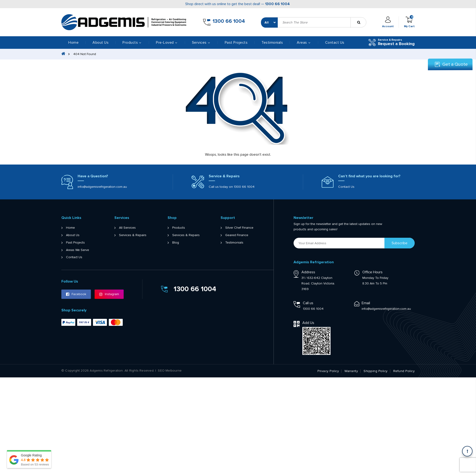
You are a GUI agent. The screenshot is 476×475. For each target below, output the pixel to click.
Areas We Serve (78, 250)
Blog (176, 243)
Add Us (308, 323)
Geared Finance (237, 235)
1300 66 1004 (278, 4)
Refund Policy (404, 371)
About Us (101, 43)
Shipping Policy (376, 371)
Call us (308, 303)
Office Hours (372, 272)
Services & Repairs (133, 235)
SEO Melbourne (170, 371)
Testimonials (272, 43)
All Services (127, 228)
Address (308, 272)
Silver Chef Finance (239, 228)
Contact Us (335, 43)
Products (179, 228)
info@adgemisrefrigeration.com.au (102, 187)
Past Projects (236, 43)
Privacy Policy (328, 371)
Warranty (351, 371)
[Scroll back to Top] (467, 451)
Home (73, 43)
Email (366, 303)
